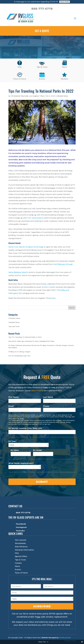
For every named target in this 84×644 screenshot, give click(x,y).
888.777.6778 (37, 391)
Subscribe (42, 606)
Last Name (48, 397)
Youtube (20, 531)
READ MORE (65, 2)
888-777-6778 (23, 513)
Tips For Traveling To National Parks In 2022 (25, 337)
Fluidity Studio (65, 638)
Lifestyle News (62, 96)
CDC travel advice (35, 218)
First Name (14, 397)
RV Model (37, 450)
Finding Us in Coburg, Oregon (19, 352)
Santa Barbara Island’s (18, 272)
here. (54, 298)
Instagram (21, 527)
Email (12, 406)
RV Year (13, 441)
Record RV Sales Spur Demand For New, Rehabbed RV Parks (31, 341)
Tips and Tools (14, 326)
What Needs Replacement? (21, 463)
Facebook (21, 524)
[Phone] (59, 410)
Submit (42, 482)
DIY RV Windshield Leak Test (19, 356)
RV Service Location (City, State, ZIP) (26, 428)
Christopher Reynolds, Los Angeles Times (28, 96)
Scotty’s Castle (48, 287)
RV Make (15, 450)
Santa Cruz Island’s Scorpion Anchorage (26, 247)
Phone (47, 406)
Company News (14, 318)
